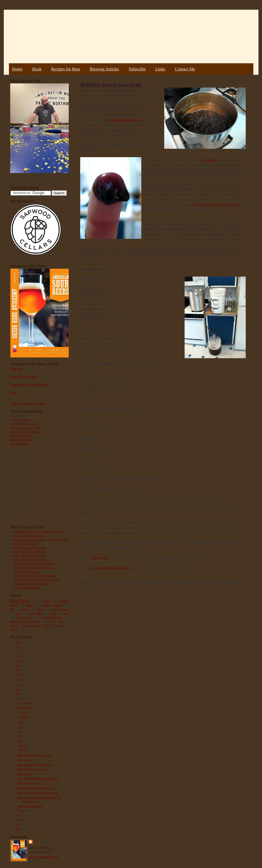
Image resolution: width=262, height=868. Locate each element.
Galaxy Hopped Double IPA (29, 555)
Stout (29, 605)
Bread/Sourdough (52, 617)
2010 (18, 815)
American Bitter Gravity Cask (34, 764)
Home (17, 69)
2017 (18, 670)
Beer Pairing (60, 626)
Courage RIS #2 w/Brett (24, 424)
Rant (49, 621)
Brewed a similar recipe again (111, 568)
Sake (47, 625)
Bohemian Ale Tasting (30, 783)
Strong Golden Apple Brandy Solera (38, 778)
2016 (18, 675)
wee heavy (210, 160)
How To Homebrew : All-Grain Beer (35, 575)
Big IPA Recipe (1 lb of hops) (30, 548)
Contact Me (185, 69)
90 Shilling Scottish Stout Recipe (36, 788)
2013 (18, 689)
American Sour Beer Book (25, 621)
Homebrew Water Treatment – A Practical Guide (41, 540)
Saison (26, 609)
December (24, 703)
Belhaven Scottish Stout (123, 120)
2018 (18, 666)
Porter (52, 613)
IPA (12, 609)
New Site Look (26, 760)
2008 (18, 825)
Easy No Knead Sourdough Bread (33, 567)
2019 (18, 661)
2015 (18, 680)
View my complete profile (43, 857)
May (21, 736)
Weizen (14, 625)
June (21, 731)
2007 (18, 829)
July (20, 727)
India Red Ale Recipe (26, 572)
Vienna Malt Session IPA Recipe (31, 560)
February (23, 750)
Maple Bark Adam (21, 440)
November (24, 708)
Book (37, 69)
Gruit (60, 621)
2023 (18, 647)
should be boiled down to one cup (217, 204)
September (24, 717)
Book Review (61, 609)
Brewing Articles (105, 69)
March (22, 746)
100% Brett (36, 613)
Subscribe (137, 69)
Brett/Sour (20, 600)
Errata (14, 392)
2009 (18, 820)
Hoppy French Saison (25, 543)
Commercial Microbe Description (29, 385)
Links (160, 69)
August (22, 722)
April (21, 741)
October (23, 713)
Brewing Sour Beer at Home (29, 536)
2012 (18, 694)
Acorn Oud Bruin (20, 420)
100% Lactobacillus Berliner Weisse (34, 563)
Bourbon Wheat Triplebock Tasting (37, 792)
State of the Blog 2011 (30, 806)
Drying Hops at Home (27, 587)
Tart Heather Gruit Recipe (32, 769)
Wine (66, 613)
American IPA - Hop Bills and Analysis (37, 579)
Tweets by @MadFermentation (28, 403)
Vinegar (14, 629)
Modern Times (51, 605)
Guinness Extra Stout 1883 (25, 428)
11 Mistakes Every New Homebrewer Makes (39, 531)
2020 (18, 656)
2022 (18, 651)
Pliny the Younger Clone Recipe (33, 584)
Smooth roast (100, 558)
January (23, 811)
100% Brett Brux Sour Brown (34, 755)
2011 (18, 699)
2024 (18, 642)
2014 (18, 684)
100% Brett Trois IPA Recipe (30, 551)
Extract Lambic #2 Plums (25, 432)
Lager (19, 613)
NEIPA (41, 609)
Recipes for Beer (66, 69)
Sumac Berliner (19, 443)
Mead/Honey (24, 617)
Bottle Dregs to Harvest (24, 376)
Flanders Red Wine (21, 436)
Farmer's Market (32, 625)
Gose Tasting (24, 774)
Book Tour (16, 368)
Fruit (47, 601)
